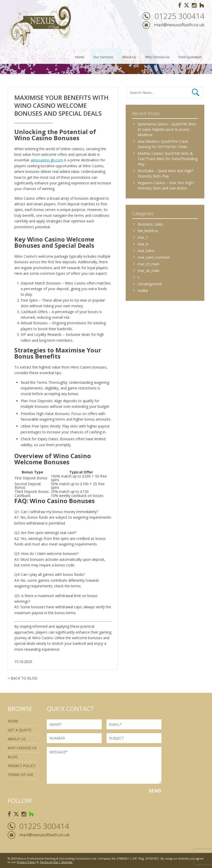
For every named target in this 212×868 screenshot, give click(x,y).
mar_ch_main (149, 264)
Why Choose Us (157, 57)
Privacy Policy (22, 766)
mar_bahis (146, 251)
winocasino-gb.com (47, 160)
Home (80, 57)
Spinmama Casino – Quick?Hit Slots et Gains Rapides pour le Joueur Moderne (167, 129)
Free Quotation (190, 57)
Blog (13, 757)
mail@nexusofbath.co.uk (179, 25)
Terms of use (20, 775)
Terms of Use (49, 862)
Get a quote (20, 730)
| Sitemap (65, 862)
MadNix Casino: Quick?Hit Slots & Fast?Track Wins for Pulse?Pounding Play (168, 159)
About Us (129, 57)
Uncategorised (150, 284)
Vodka (143, 290)
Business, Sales (150, 224)
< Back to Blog (22, 678)
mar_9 (143, 244)
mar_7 (143, 237)
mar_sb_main (149, 271)
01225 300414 (179, 16)
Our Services (103, 57)
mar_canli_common (154, 257)
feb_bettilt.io (148, 231)
